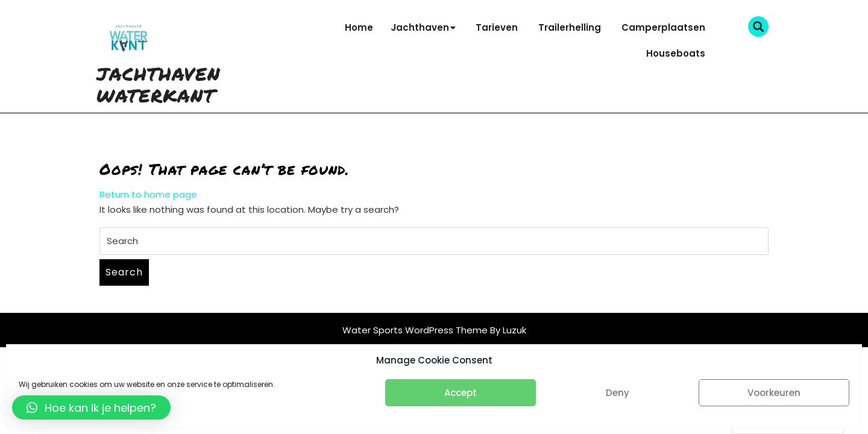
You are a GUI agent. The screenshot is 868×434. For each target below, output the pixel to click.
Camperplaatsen (663, 27)
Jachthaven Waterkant (159, 85)
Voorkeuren (774, 393)
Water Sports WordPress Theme (416, 330)
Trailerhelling (570, 27)
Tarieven (497, 27)
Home (359, 27)
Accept (461, 393)
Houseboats (676, 53)
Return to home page (148, 194)
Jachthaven (420, 27)
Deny (618, 393)
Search (124, 272)
